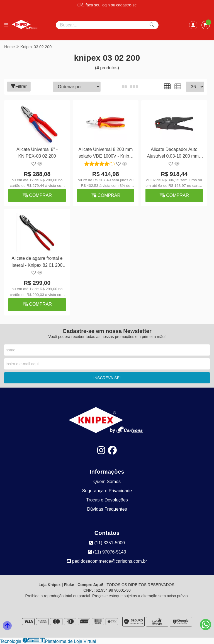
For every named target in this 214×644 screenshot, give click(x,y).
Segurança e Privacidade (107, 491)
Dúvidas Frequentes (107, 509)
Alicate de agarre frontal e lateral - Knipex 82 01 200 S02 (37, 262)
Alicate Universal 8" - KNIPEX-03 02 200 (37, 153)
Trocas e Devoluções (107, 500)
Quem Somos (107, 482)
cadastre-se (126, 5)
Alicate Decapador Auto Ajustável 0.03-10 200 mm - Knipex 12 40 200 (174, 154)
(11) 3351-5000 (107, 543)
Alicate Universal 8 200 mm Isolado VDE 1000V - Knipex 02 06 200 (106, 154)
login (106, 5)
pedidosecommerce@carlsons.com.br (107, 561)
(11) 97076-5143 (107, 552)
